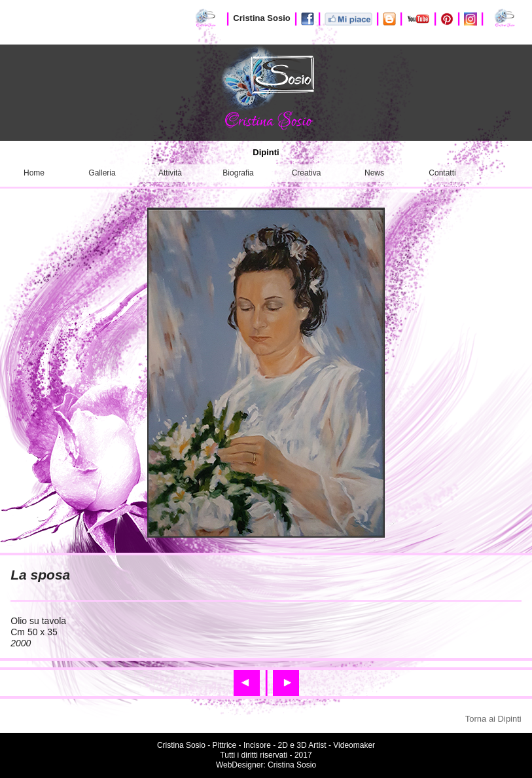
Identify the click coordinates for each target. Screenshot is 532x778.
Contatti (442, 173)
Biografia (238, 173)
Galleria (102, 173)
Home (34, 173)
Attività (170, 173)
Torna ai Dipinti (493, 719)
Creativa (307, 173)
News (374, 173)
